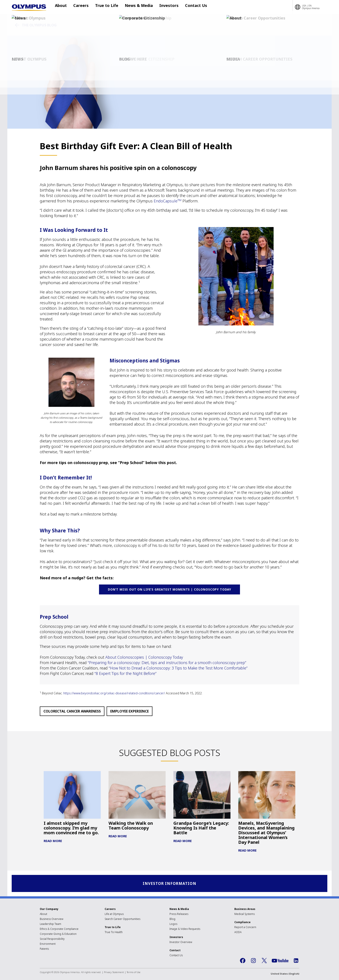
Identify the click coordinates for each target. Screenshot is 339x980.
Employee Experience (130, 711)
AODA (238, 933)
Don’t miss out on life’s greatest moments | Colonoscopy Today (169, 589)
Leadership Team (50, 925)
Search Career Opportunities (122, 920)
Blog (172, 920)
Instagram (253, 961)
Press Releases (179, 915)
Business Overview (52, 920)
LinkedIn (296, 961)
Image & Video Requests (185, 930)
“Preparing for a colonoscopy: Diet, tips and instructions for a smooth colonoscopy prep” (168, 663)
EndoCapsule (168, 201)
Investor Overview (181, 943)
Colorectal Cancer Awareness (72, 711)
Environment (48, 944)
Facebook (243, 961)
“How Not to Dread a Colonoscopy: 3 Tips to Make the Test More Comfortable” (178, 668)
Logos (173, 925)
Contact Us (187, 7)
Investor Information (170, 884)
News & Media (134, 7)
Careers (81, 7)
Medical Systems (245, 915)
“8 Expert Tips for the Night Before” (126, 673)
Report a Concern (245, 928)
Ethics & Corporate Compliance (59, 930)
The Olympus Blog (39, 25)
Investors (162, 7)
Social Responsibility (52, 939)
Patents (44, 949)
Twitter (264, 961)
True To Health (114, 933)
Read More (53, 841)
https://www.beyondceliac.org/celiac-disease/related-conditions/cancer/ (115, 693)
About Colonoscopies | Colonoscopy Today (144, 657)
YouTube (280, 961)
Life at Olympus (114, 915)
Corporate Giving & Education (58, 934)
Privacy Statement (114, 973)
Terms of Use (134, 973)
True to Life (105, 7)
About (63, 7)
